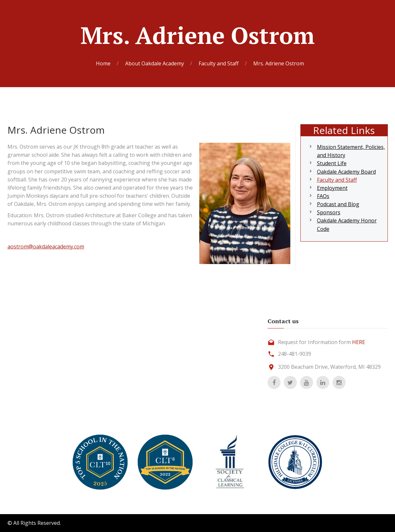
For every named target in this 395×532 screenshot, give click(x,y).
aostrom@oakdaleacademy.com (46, 246)
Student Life (332, 163)
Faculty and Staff (337, 180)
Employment (332, 188)
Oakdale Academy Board (346, 172)
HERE (359, 342)
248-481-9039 (295, 354)
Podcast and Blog (338, 204)
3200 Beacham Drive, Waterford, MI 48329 (329, 367)
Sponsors (329, 212)
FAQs (323, 196)
